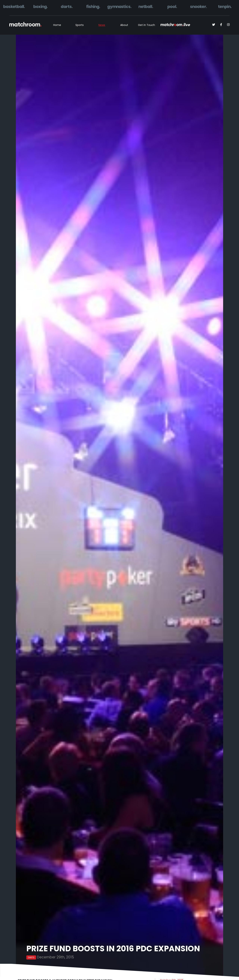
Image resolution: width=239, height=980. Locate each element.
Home (57, 25)
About (124, 25)
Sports (80, 25)
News (102, 25)
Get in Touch (146, 25)
